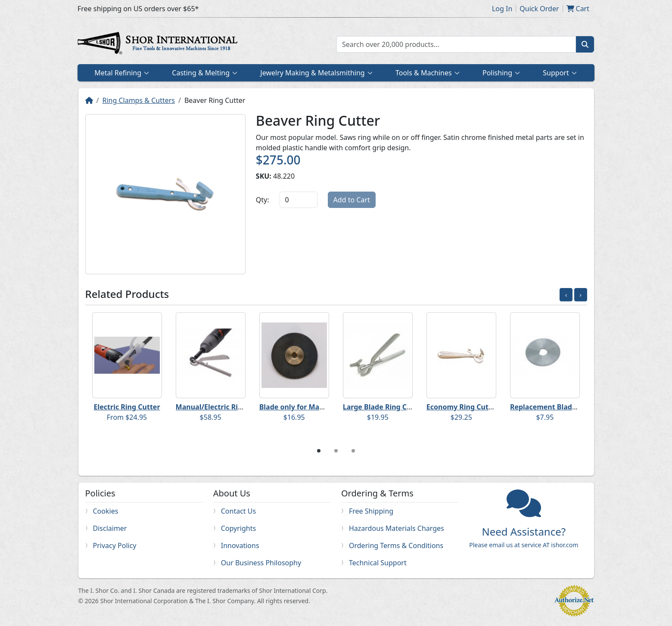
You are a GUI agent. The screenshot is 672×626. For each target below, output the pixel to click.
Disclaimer (110, 528)
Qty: (263, 200)
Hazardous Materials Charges (397, 528)
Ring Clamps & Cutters (138, 100)
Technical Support (378, 563)
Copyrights (238, 528)
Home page (159, 44)
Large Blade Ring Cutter (384, 407)
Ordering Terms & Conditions (396, 545)
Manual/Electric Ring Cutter (223, 407)
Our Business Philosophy (261, 563)
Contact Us (238, 511)
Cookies (106, 511)
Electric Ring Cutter (127, 407)
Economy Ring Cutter (463, 407)
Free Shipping (371, 511)
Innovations (240, 545)
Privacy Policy (115, 545)
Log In (502, 9)
